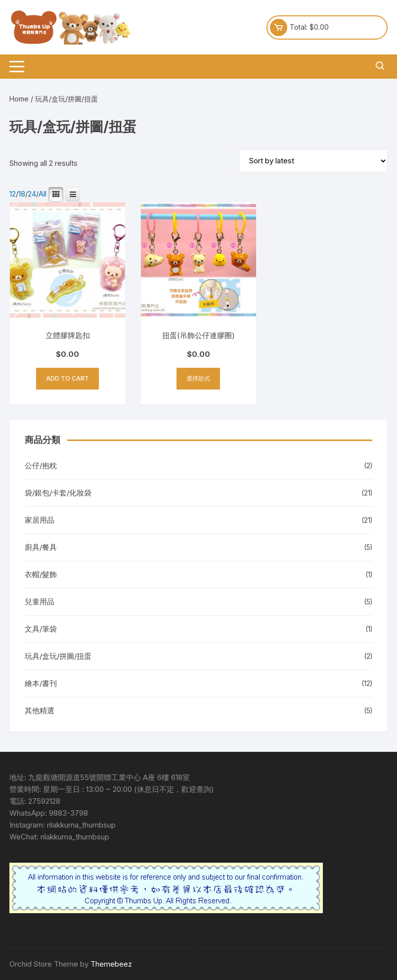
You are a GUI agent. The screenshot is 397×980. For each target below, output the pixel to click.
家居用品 (40, 520)
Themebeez (111, 964)
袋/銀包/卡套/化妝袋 (58, 493)
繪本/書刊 (41, 683)
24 (32, 194)
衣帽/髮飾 (41, 574)
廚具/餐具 (41, 547)
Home (19, 99)
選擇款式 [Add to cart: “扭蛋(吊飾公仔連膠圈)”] (198, 378)
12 (13, 194)
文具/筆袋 (41, 629)
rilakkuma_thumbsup (81, 825)
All (43, 194)
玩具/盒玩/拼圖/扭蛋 (58, 656)
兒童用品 (40, 602)
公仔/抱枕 (41, 465)
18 (22, 194)
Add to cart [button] (67, 378)
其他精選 (40, 710)
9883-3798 (68, 813)
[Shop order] (313, 161)
